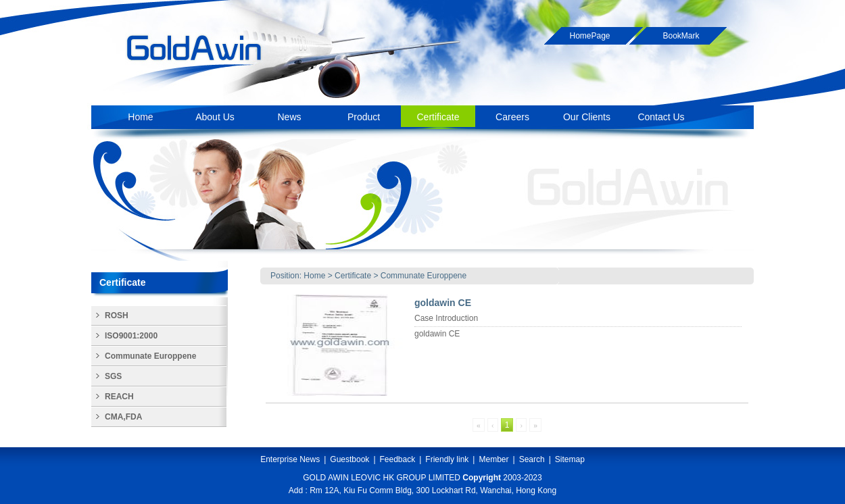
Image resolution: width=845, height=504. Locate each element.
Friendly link (447, 459)
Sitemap (570, 459)
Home (314, 276)
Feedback (398, 459)
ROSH (117, 316)
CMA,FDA (123, 417)
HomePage (589, 36)
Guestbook (349, 459)
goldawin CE (443, 303)
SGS (113, 376)
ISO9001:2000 (131, 336)
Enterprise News (290, 459)
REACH (119, 397)
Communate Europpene (424, 276)
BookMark (681, 36)
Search (532, 459)
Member (493, 459)
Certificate (353, 276)
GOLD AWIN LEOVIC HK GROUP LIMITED (382, 478)
